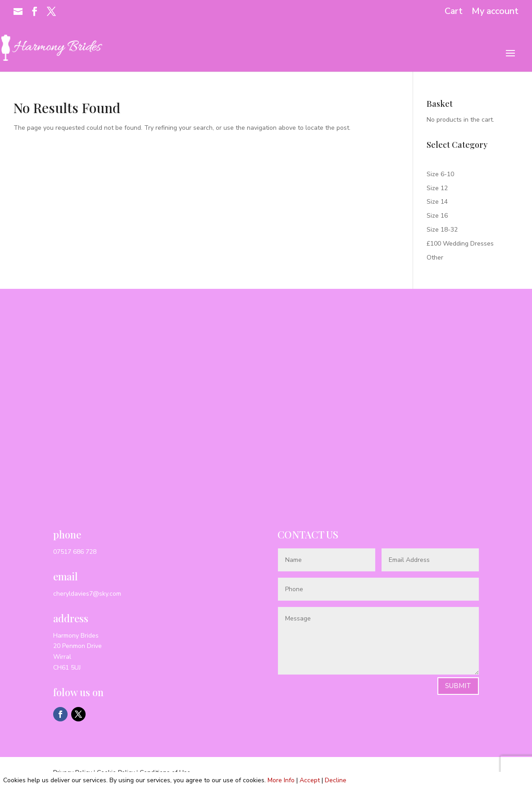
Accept (310, 780)
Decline (336, 780)
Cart (454, 12)
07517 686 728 (75, 552)
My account (495, 12)
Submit (458, 686)
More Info (281, 780)
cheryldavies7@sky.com (87, 594)
